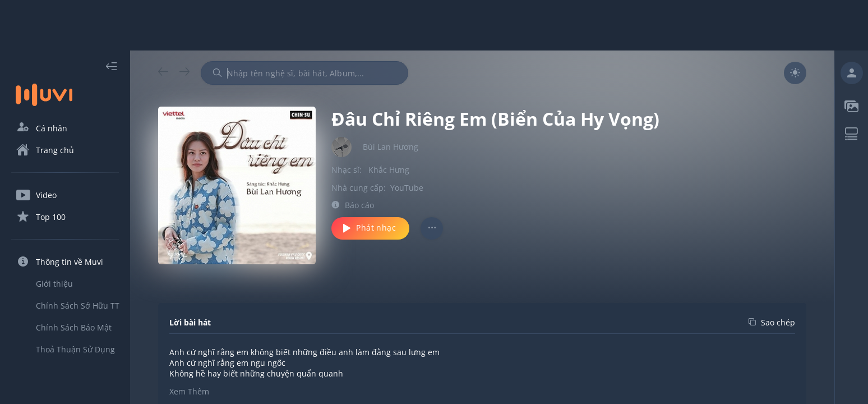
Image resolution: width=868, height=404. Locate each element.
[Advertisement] (434, 25)
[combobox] (304, 73)
